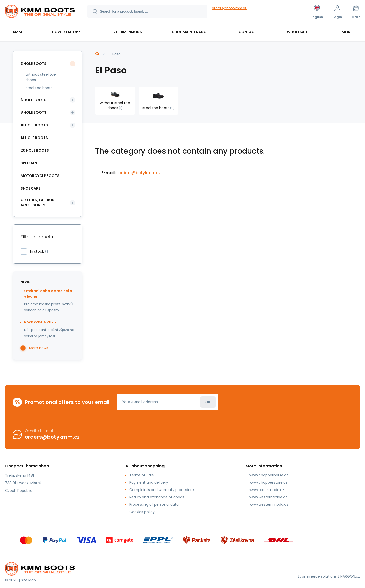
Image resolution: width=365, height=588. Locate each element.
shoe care (30, 188)
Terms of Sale (142, 475)
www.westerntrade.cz (268, 497)
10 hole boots (34, 125)
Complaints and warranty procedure (162, 490)
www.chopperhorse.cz (269, 475)
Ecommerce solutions (317, 576)
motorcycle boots (40, 176)
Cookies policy (142, 512)
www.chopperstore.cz (268, 482)
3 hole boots (33, 64)
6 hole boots (33, 100)
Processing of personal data (154, 504)
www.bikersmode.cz (267, 490)
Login (208, 402)
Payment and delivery (149, 482)
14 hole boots (34, 138)
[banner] (40, 12)
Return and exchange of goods (157, 497)
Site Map (28, 580)
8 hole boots (33, 112)
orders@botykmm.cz (229, 8)
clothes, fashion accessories (38, 202)
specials (29, 163)
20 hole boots (35, 150)
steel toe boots (39, 88)
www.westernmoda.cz (269, 504)
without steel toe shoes (41, 77)
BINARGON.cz (349, 576)
